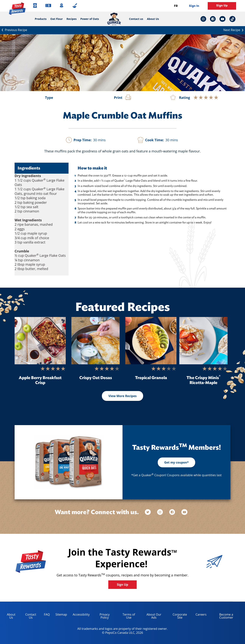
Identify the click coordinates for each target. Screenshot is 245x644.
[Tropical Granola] (151, 341)
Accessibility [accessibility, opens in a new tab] (80, 615)
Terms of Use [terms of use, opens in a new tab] (126, 617)
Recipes (71, 19)
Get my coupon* (176, 462)
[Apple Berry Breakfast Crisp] (40, 341)
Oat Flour (57, 19)
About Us (153, 19)
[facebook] (172, 512)
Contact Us (31, 616)
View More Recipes (122, 396)
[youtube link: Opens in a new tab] (222, 19)
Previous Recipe (14, 30)
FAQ (47, 614)
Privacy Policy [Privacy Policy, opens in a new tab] (101, 617)
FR (176, 6)
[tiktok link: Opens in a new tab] (232, 19)
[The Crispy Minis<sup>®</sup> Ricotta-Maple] (203, 341)
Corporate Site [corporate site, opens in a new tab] (177, 617)
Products (41, 19)
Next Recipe (234, 30)
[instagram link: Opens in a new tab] (204, 19)
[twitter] (150, 512)
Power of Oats (90, 19)
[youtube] (184, 512)
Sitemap (61, 614)
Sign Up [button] (222, 5)
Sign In (194, 6)
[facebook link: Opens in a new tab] (213, 19)
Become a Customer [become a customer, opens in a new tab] (221, 617)
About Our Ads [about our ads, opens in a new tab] (151, 617)
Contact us (135, 19)
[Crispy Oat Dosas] (96, 341)
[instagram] (160, 512)
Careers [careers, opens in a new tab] (200, 615)
